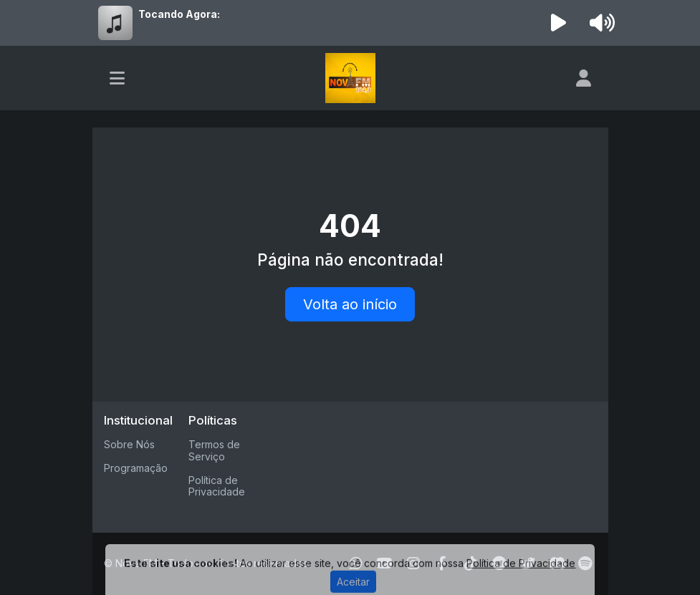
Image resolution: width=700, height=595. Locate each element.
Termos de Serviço (214, 450)
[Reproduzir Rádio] (558, 23)
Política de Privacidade (217, 486)
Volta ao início (350, 304)
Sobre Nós (129, 444)
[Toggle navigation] (117, 78)
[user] (584, 78)
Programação (136, 468)
